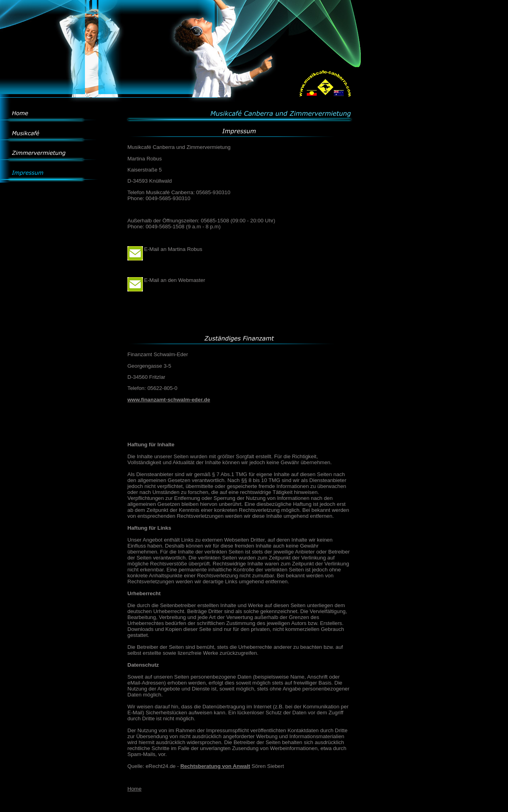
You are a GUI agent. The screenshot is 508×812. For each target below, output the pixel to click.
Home (135, 789)
